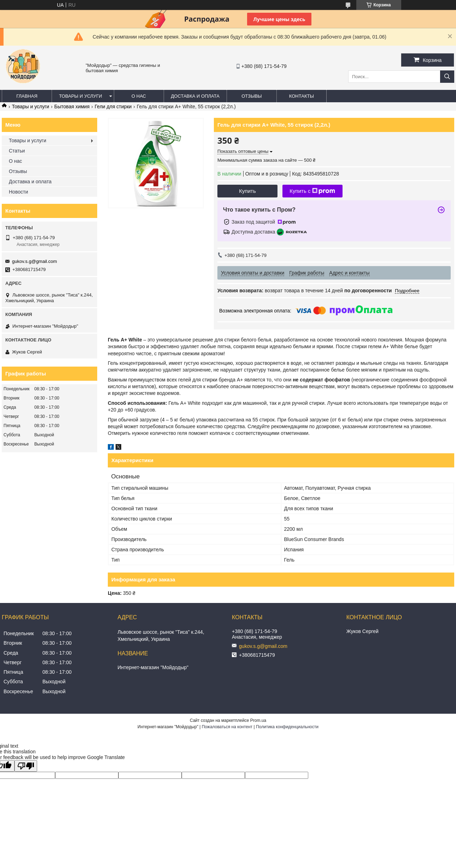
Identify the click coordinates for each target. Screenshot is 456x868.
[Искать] (447, 77)
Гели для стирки (113, 107)
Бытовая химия (72, 107)
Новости (18, 192)
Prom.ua (258, 720)
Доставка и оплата (195, 96)
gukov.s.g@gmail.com (34, 261)
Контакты (302, 96)
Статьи (17, 151)
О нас (139, 96)
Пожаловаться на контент (227, 727)
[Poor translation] (26, 766)
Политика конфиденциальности (287, 727)
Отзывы (252, 96)
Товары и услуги (81, 96)
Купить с (312, 191)
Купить (247, 191)
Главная (27, 96)
